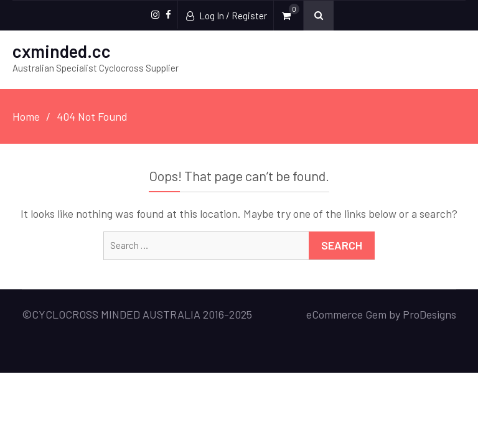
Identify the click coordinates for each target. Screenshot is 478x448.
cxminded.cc (62, 51)
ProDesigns (429, 314)
